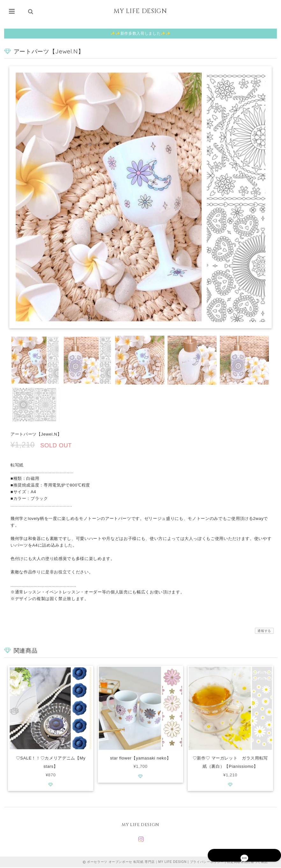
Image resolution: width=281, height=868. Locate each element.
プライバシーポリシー (207, 862)
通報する (264, 631)
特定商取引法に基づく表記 (247, 862)
